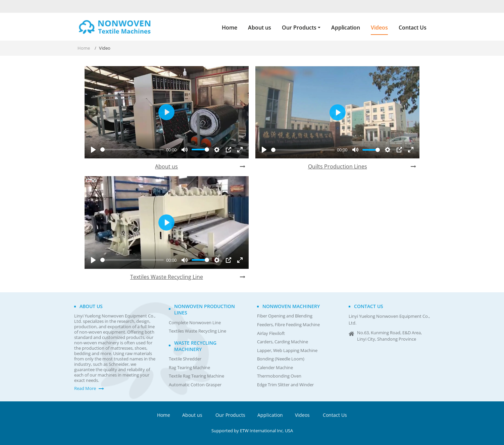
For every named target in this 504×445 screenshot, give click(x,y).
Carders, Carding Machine (283, 342)
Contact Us (413, 28)
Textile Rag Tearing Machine (196, 376)
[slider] (132, 150)
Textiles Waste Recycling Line (167, 277)
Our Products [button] (299, 28)
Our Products (230, 415)
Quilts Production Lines (338, 166)
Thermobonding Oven (279, 376)
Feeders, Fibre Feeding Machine (288, 325)
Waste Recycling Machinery (195, 346)
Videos (379, 28)
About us (260, 28)
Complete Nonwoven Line (195, 323)
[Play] (93, 150)
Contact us (369, 306)
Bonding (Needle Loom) (281, 359)
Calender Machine (275, 368)
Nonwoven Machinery (291, 306)
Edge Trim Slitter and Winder (285, 385)
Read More (85, 388)
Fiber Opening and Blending (285, 316)
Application (346, 28)
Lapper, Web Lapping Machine (287, 351)
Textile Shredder (185, 359)
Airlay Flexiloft (271, 333)
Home (230, 28)
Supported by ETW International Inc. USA (252, 431)
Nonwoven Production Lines (205, 309)
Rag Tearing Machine (189, 368)
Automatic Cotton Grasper (195, 385)
